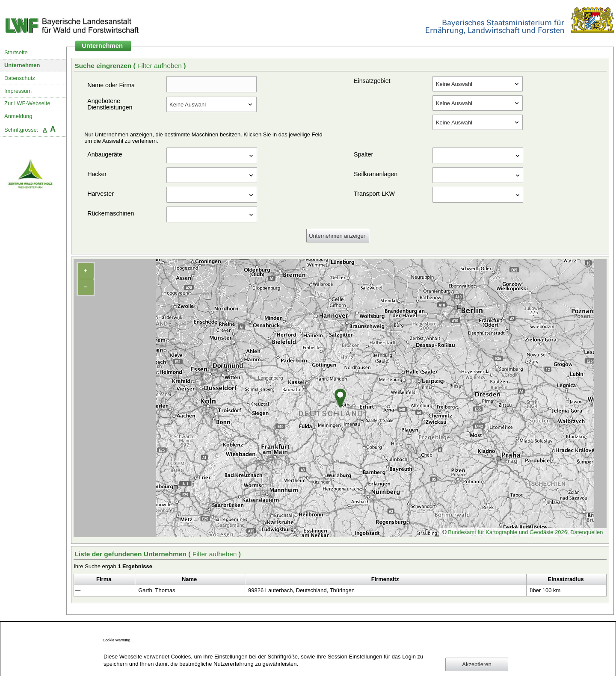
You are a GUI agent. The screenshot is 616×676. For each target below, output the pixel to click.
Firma (104, 579)
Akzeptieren (477, 664)
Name (189, 579)
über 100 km (545, 590)
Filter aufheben (160, 66)
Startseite (16, 52)
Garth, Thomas (157, 590)
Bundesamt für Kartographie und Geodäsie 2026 (508, 532)
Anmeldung (18, 116)
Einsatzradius (566, 579)
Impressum (18, 91)
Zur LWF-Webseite (27, 103)
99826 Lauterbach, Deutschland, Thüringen (301, 590)
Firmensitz (385, 579)
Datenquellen (586, 532)
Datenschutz (20, 78)
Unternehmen (22, 65)
